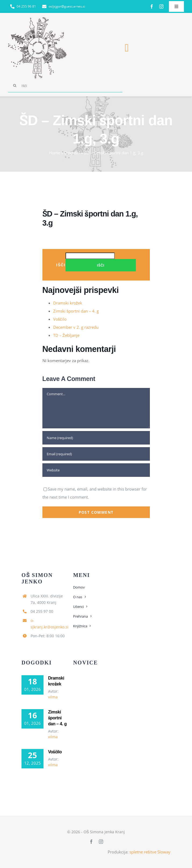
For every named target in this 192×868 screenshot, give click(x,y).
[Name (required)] (96, 438)
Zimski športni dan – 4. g (76, 311)
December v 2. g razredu (76, 327)
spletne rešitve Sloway (150, 852)
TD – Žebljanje (66, 335)
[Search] (15, 86)
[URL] (96, 470)
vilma (53, 697)
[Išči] (65, 86)
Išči (61, 265)
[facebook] (152, 6)
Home (55, 153)
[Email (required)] (96, 454)
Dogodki (72, 153)
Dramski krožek (68, 303)
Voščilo (60, 319)
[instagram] (161, 6)
